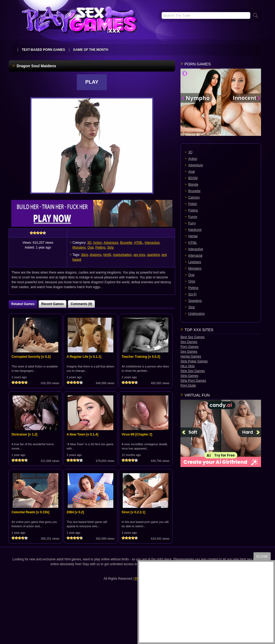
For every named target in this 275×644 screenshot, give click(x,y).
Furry (192, 223)
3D (89, 243)
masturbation (122, 255)
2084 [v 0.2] (75, 512)
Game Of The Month (91, 50)
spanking (153, 255)
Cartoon (194, 197)
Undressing (196, 314)
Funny (193, 217)
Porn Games (189, 347)
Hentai (193, 236)
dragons (95, 255)
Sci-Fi (192, 294)
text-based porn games (43, 50)
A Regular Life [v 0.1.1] (84, 357)
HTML (138, 243)
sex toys (139, 255)
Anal (191, 172)
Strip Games (189, 376)
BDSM (193, 178)
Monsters (79, 247)
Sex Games (189, 342)
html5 (107, 255)
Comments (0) (81, 304)
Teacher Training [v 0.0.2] (141, 357)
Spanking (195, 301)
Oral (91, 247)
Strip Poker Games (194, 361)
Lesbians (195, 262)
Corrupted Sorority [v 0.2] (31, 357)
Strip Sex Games (193, 371)
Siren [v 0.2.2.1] (133, 512)
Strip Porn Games (193, 381)
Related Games (23, 304)
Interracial (195, 256)
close (262, 556)
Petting (100, 247)
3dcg (85, 255)
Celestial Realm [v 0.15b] (30, 512)
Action (97, 243)
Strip (111, 247)
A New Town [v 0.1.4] (82, 434)
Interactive (152, 243)
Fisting (193, 210)
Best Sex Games (193, 337)
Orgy (192, 281)
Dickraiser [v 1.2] (24, 434)
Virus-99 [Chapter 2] (137, 434)
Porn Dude (188, 385)
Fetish (193, 204)
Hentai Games (191, 356)
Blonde (193, 185)
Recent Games (53, 304)
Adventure (111, 243)
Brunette (126, 243)
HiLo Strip (188, 366)
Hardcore (195, 230)
